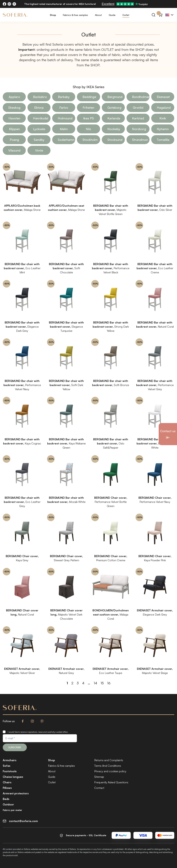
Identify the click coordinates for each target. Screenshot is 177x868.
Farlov (64, 107)
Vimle (39, 150)
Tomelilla (163, 140)
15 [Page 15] (102, 683)
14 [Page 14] (95, 683)
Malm (64, 129)
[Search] (153, 15)
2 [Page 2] (72, 683)
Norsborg (139, 129)
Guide (112, 15)
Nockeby (114, 129)
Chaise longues (13, 777)
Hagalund (164, 107)
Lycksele (39, 129)
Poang (14, 140)
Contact (99, 788)
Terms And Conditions (108, 766)
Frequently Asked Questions (111, 782)
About (98, 15)
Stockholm (90, 140)
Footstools (10, 771)
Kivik (163, 118)
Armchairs (10, 760)
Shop (53, 15)
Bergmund (115, 97)
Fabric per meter (12, 810)
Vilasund (14, 150)
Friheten (88, 107)
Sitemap (99, 777)
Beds (6, 799)
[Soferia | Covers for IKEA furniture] (15, 15)
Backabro (40, 97)
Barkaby (64, 97)
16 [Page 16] (109, 683)
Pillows (7, 788)
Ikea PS (88, 118)
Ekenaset (163, 97)
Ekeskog (14, 107)
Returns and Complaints (109, 760)
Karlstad (138, 118)
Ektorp (39, 107)
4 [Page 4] (83, 683)
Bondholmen (141, 97)
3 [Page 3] (78, 683)
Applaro (14, 97)
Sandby (39, 140)
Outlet (126, 15)
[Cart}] (160, 15)
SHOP (140, 50)
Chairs (7, 782)
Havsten (14, 118)
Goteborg (114, 107)
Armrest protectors (16, 793)
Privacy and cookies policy (110, 771)
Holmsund (65, 118)
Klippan (14, 129)
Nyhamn (163, 129)
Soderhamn (66, 140)
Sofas (7, 766)
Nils (88, 129)
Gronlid (138, 107)
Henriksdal (41, 118)
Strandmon (140, 140)
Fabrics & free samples (75, 15)
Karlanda (114, 118)
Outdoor (8, 804)
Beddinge (89, 97)
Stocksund (115, 140)
